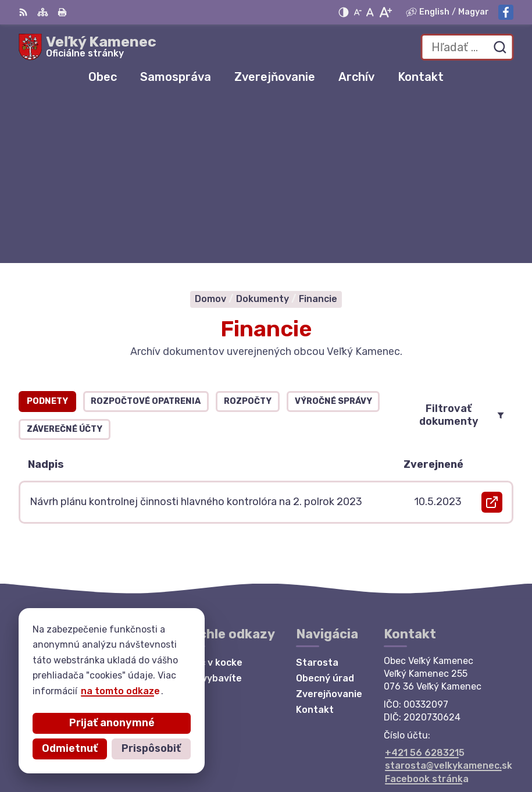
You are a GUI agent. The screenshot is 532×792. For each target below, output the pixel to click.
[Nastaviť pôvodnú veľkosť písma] (370, 12)
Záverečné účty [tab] (65, 264)
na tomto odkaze (72, 691)
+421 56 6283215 (425, 587)
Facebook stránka (427, 614)
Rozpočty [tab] (248, 237)
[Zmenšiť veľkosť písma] (358, 12)
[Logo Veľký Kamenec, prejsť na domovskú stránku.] (88, 47)
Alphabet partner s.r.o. (451, 730)
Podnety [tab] (47, 237)
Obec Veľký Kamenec (455, 745)
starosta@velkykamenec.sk (449, 601)
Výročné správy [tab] (333, 237)
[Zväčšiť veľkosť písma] (385, 12)
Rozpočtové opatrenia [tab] (146, 237)
